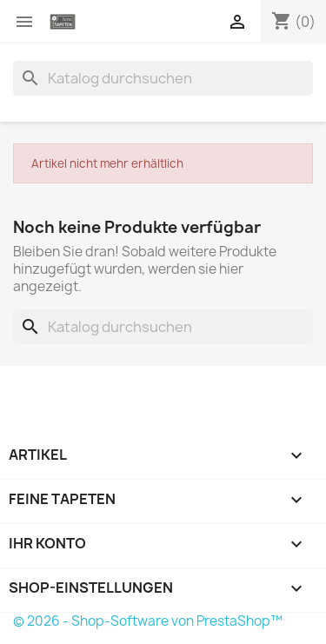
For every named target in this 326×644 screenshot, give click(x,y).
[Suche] (163, 78)
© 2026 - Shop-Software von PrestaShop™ (148, 621)
